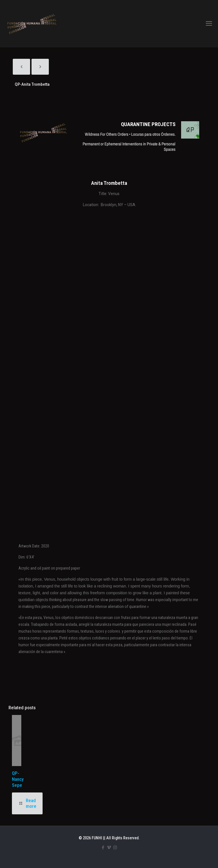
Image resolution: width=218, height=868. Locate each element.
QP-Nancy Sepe (18, 779)
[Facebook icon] (103, 848)
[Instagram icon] (115, 848)
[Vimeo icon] (109, 848)
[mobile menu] (209, 24)
